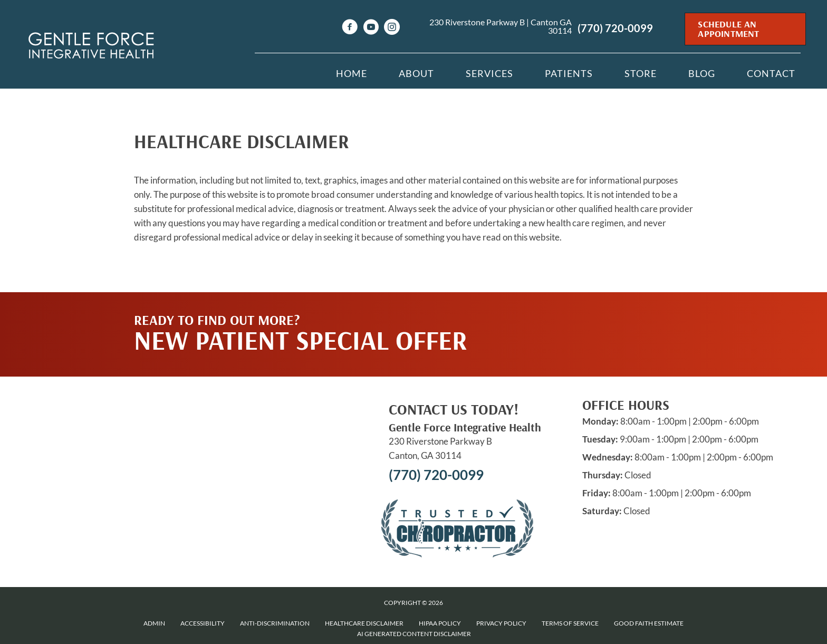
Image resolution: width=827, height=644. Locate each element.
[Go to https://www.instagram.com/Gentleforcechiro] (392, 28)
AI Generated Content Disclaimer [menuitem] (414, 634)
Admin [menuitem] (154, 623)
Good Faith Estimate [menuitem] (649, 623)
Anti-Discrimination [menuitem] (275, 623)
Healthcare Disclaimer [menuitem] (364, 623)
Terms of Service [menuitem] (570, 623)
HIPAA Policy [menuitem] (440, 623)
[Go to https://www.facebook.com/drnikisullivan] (350, 28)
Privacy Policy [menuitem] (501, 623)
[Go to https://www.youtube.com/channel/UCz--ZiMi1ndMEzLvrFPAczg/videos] (371, 28)
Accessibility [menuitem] (203, 623)
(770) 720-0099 (615, 28)
